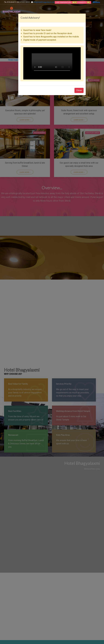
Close (79, 90)
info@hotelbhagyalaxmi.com (44, 2)
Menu (96, 2)
